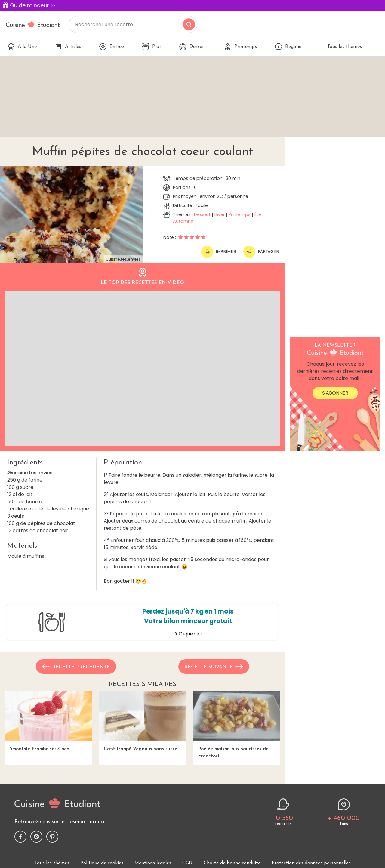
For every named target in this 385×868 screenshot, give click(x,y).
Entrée (112, 47)
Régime (288, 47)
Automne (183, 221)
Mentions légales (153, 863)
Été (258, 214)
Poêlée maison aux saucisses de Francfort (237, 725)
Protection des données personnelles (311, 863)
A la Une (22, 47)
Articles (68, 47)
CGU (187, 863)
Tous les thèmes (341, 47)
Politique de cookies (102, 863)
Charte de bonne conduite (232, 863)
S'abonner (335, 393)
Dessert (193, 47)
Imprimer (219, 252)
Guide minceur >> (33, 5)
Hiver (220, 214)
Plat (152, 47)
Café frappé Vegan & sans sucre (142, 721)
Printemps (240, 47)
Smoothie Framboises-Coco (48, 721)
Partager (261, 252)
